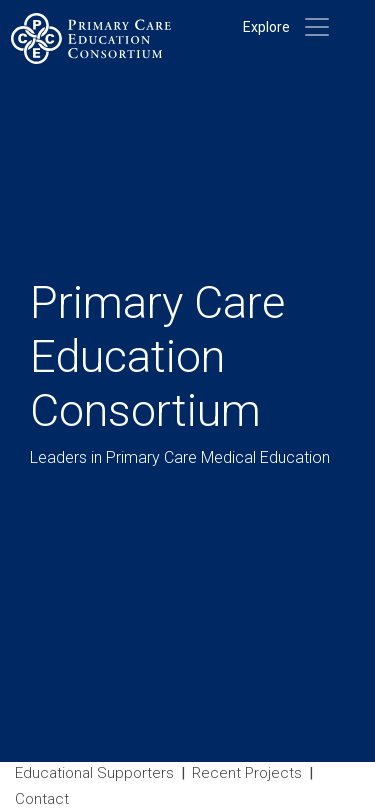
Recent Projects (247, 773)
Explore (266, 27)
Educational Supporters (94, 773)
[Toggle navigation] (317, 27)
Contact (42, 799)
